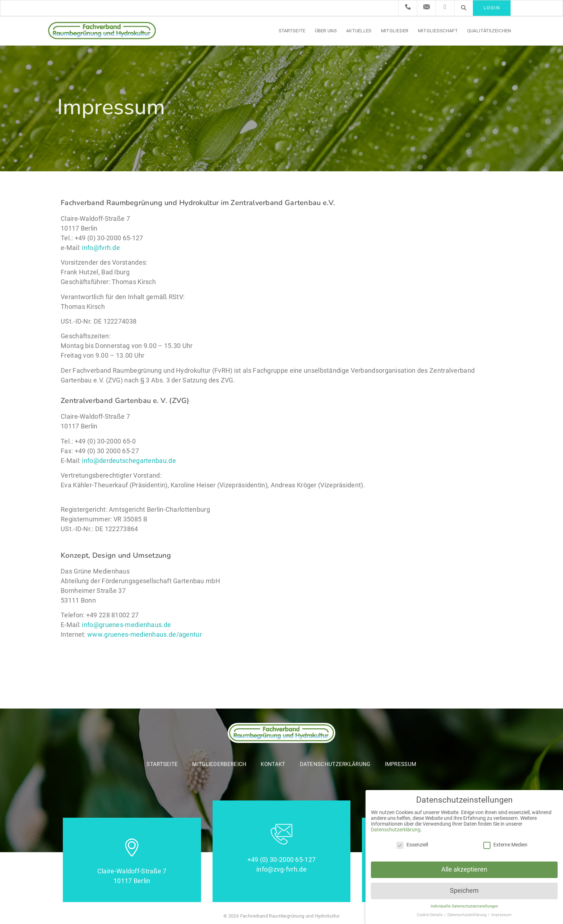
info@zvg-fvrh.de (281, 869)
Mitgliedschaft (438, 31)
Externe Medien (505, 845)
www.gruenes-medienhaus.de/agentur (145, 634)
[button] (464, 8)
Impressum (401, 764)
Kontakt (273, 764)
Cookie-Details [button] (430, 915)
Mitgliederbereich (219, 764)
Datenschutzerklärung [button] (467, 915)
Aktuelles (359, 31)
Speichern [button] (464, 891)
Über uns (326, 31)
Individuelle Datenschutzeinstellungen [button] (464, 906)
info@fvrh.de (101, 248)
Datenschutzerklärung (335, 764)
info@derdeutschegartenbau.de (129, 461)
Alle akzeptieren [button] (464, 869)
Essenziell (412, 845)
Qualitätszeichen (489, 31)
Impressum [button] (501, 915)
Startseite (292, 31)
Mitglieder (395, 31)
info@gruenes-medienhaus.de (126, 625)
